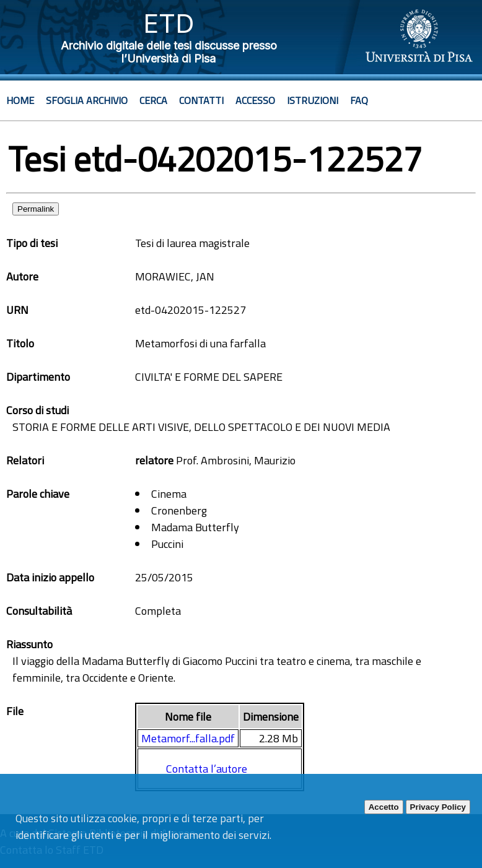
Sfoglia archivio (87, 100)
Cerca (153, 100)
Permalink (36, 209)
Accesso (255, 100)
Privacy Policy (438, 807)
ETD (169, 23)
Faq (359, 100)
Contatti (201, 100)
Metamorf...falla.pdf (188, 738)
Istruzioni (313, 100)
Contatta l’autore (207, 769)
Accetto (384, 807)
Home (20, 100)
